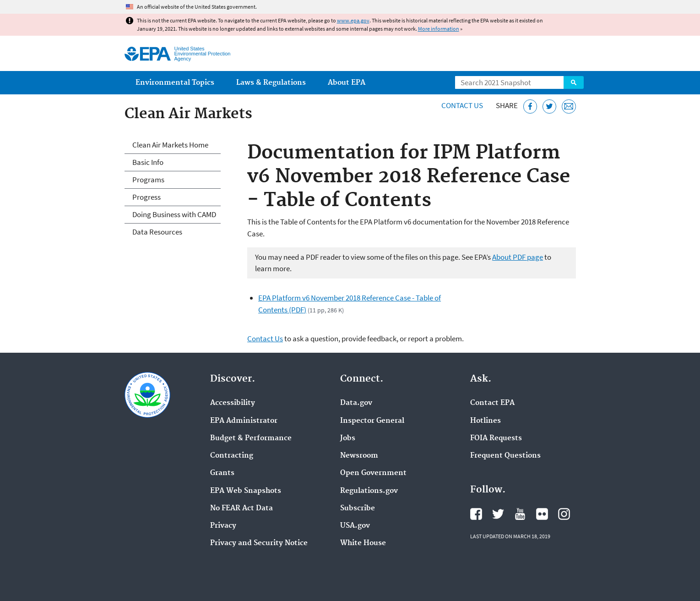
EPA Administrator (244, 421)
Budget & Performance (251, 438)
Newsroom (359, 456)
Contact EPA (492, 403)
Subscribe (358, 508)
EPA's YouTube (520, 514)
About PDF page (518, 257)
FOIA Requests (496, 438)
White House (363, 543)
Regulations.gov (369, 491)
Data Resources (157, 232)
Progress (147, 197)
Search (574, 82)
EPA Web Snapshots (246, 491)
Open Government (373, 473)
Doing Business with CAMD (174, 214)
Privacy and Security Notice (259, 543)
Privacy (223, 526)
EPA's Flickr (542, 514)
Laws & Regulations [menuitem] (271, 83)
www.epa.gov (353, 20)
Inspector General (372, 421)
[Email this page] (569, 107)
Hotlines (486, 421)
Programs (148, 180)
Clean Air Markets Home (170, 145)
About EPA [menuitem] (347, 83)
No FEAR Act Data (241, 508)
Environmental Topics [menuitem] (175, 83)
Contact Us (462, 105)
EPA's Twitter (498, 514)
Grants (222, 473)
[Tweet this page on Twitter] (550, 107)
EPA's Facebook (476, 514)
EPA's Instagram (564, 514)
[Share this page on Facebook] (530, 107)
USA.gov (355, 526)
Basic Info (148, 162)
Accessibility (233, 403)
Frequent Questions (505, 456)
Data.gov (356, 403)
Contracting (232, 456)
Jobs (348, 438)
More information (439, 29)
